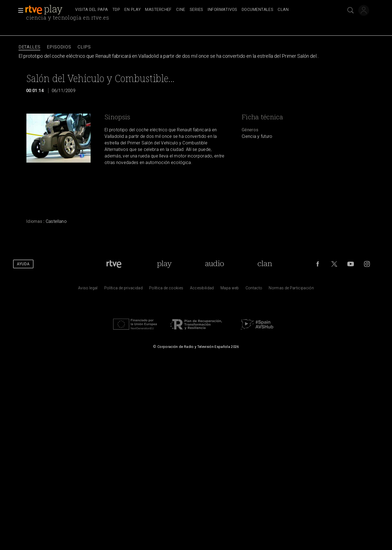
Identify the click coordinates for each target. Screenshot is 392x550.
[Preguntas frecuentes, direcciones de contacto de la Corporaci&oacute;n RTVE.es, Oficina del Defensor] (254, 289)
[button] (19, 10)
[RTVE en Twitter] (334, 264)
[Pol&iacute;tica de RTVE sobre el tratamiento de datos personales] (123, 289)
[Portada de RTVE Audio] (215, 264)
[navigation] (202, 10)
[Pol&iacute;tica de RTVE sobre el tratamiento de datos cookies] (166, 289)
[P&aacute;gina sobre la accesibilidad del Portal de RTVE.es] (202, 289)
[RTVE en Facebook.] (318, 264)
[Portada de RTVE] (114, 264)
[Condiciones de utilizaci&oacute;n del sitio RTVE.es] (88, 289)
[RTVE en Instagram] (367, 264)
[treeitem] (92, 10)
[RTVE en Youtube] (351, 264)
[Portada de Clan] (265, 264)
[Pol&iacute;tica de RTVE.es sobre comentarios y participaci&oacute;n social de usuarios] (291, 289)
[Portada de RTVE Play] (164, 264)
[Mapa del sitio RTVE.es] (230, 289)
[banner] (49, 10)
